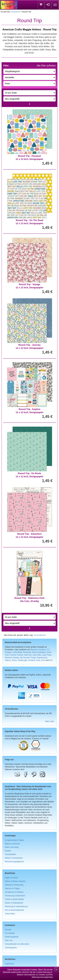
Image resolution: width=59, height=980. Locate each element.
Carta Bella (17, 652)
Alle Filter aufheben (46, 66)
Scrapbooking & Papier (14, 840)
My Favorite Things (28, 658)
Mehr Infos (50, 721)
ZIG (51, 660)
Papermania (42, 658)
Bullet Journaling (12, 847)
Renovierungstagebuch (14, 862)
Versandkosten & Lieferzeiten (17, 944)
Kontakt (8, 930)
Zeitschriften (10, 914)
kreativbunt (15, 12)
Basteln (8, 851)
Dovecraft (27, 652)
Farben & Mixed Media (14, 899)
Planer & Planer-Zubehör (15, 881)
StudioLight (22, 660)
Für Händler (10, 933)
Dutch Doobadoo (39, 652)
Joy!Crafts (37, 655)
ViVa (38, 660)
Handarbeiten (10, 854)
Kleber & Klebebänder (14, 903)
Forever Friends (16, 655)
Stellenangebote (12, 937)
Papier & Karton (11, 878)
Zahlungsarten (11, 948)
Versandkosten (40, 635)
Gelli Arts (28, 655)
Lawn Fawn (47, 655)
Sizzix (14, 660)
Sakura (8, 660)
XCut (43, 660)
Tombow (32, 660)
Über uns (9, 940)
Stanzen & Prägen (13, 888)
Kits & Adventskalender (14, 910)
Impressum (10, 964)
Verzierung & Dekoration (15, 896)
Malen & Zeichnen (12, 844)
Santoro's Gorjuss (38, 650)
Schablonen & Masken (14, 892)
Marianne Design (12, 658)
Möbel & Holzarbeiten (14, 858)
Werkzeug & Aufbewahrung (16, 906)
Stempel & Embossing (14, 885)
